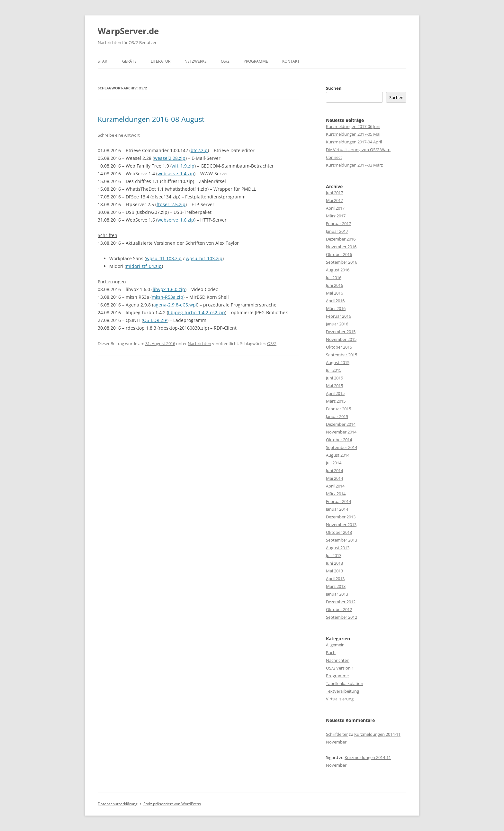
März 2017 (336, 216)
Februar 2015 (338, 409)
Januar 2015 (337, 416)
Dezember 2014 (341, 424)
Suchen (334, 88)
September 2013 (342, 540)
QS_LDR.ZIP (155, 320)
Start (104, 61)
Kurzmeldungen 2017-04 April (354, 142)
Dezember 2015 (341, 332)
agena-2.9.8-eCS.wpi (175, 305)
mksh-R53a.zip (167, 297)
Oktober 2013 (339, 532)
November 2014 (341, 432)
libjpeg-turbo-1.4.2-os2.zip (197, 312)
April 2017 (335, 208)
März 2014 (336, 494)
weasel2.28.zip (170, 158)
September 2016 (342, 262)
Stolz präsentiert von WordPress (172, 804)
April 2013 (335, 579)
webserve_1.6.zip (176, 220)
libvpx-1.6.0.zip (169, 289)
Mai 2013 (334, 571)
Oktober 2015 (339, 347)
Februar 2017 (338, 224)
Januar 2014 (337, 509)
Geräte (129, 61)
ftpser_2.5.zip (171, 204)
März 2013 (336, 586)
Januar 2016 (337, 324)
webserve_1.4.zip (176, 174)
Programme (256, 61)
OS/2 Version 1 (340, 668)
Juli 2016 (334, 278)
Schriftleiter (337, 734)
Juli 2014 (334, 463)
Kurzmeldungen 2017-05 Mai (353, 134)
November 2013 (341, 525)
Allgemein (335, 645)
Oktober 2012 (339, 609)
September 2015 (342, 355)
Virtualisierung (340, 699)
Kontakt (291, 61)
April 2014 (335, 486)
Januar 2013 (337, 594)
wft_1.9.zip (183, 166)
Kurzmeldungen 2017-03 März (354, 165)
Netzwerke (196, 61)
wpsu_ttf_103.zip (164, 258)
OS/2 (225, 61)
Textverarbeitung (342, 691)
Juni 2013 (334, 563)
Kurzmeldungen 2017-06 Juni (353, 126)
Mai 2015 (334, 386)
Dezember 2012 (341, 602)
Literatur (161, 61)
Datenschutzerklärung (118, 804)
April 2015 (335, 393)
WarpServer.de (128, 31)
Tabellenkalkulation (345, 683)
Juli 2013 (334, 555)
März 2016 (336, 308)
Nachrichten (199, 343)
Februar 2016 (338, 316)
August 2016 (338, 270)
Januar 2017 (337, 231)
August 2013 (338, 548)
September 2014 (342, 447)
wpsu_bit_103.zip (204, 258)
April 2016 (335, 301)
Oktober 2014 (339, 440)
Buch (331, 653)
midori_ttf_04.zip (144, 266)
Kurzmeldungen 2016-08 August (151, 119)
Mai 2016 (334, 293)
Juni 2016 (334, 285)
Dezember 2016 (341, 239)
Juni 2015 (334, 378)
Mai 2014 (334, 478)
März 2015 (336, 401)
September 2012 (342, 617)
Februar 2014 (338, 501)
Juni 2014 (334, 470)
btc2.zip (199, 150)
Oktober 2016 (339, 254)
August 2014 (338, 455)
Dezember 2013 (341, 517)
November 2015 (341, 339)
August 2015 (338, 362)
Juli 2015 (334, 370)
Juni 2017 (334, 193)
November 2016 (341, 247)
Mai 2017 (334, 200)
